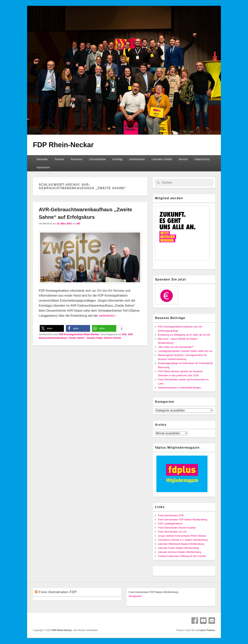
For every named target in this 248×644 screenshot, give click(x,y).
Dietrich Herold (112, 338)
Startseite (42, 159)
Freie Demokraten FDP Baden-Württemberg (183, 520)
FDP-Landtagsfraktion (170, 524)
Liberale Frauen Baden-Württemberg (178, 548)
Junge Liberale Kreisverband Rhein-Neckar (182, 536)
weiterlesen (108, 316)
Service (183, 159)
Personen (77, 159)
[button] (52, 328)
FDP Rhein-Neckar (63, 145)
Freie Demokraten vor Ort (172, 532)
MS (78, 224)
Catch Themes (207, 630)
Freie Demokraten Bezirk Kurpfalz (177, 528)
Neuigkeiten (135, 596)
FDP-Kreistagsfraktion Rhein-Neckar (79, 334)
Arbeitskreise (137, 159)
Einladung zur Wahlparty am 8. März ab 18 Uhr (184, 335)
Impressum (43, 167)
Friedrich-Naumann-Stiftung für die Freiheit (182, 556)
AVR (124, 334)
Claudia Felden (94, 338)
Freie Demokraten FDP (171, 515)
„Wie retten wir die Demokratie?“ (176, 347)
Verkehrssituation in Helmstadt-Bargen (179, 388)
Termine (59, 159)
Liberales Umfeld (162, 159)
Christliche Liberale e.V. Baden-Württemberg (183, 540)
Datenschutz (202, 159)
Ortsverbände (98, 159)
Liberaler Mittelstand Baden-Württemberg (181, 544)
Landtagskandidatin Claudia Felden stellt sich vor (185, 351)
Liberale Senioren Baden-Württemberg (180, 552)
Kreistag (117, 159)
